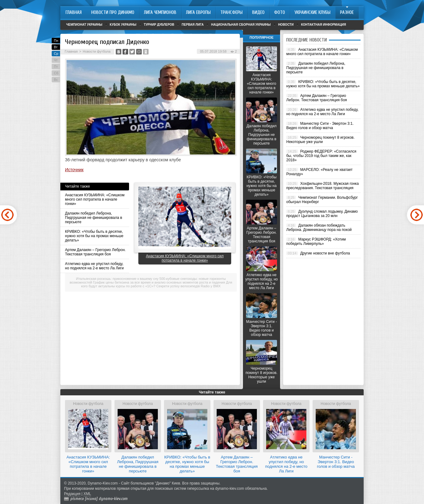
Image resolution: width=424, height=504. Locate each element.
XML (87, 494)
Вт (56, 47)
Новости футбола (97, 51)
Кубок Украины (123, 25)
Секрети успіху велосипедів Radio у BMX (188, 286)
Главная (71, 51)
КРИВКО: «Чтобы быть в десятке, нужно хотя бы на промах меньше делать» (94, 236)
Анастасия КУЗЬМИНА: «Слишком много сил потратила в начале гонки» (95, 199)
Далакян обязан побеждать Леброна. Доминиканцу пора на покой (319, 228)
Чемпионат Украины (84, 25)
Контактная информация (324, 25)
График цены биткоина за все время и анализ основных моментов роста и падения (159, 282)
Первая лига (193, 25)
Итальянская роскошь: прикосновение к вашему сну (117, 279)
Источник (74, 170)
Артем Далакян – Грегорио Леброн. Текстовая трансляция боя (95, 252)
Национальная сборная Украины (241, 25)
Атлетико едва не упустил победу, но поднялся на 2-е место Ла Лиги (94, 266)
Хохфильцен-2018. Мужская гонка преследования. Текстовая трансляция (322, 186)
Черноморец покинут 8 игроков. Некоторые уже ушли (262, 375)
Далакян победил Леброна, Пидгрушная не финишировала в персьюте (94, 218)
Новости (286, 25)
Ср (56, 54)
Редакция (72, 494)
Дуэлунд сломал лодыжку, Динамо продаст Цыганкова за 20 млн (322, 214)
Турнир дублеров (159, 25)
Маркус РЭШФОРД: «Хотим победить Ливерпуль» (316, 241)
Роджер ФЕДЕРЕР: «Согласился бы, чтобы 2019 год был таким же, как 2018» (321, 156)
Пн (56, 41)
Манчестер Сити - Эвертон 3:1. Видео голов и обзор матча (261, 328)
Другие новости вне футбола (325, 253)
